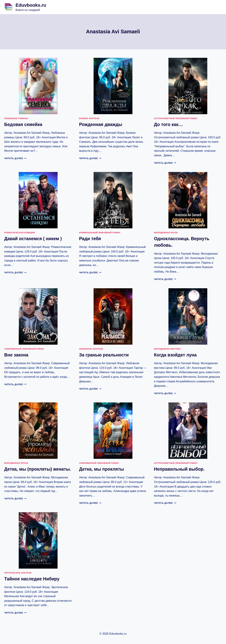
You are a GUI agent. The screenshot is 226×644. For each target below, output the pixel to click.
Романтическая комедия (20, 233)
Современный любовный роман (24, 349)
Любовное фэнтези (91, 349)
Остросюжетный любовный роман (176, 118)
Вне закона (16, 355)
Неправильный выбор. (179, 469)
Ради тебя (90, 239)
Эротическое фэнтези (18, 573)
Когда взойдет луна (175, 355)
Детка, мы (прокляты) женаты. (38, 469)
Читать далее (15, 158)
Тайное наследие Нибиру (32, 579)
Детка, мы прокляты (102, 469)
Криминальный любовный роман (100, 233)
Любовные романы (16, 118)
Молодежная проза (166, 233)
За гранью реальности (104, 355)
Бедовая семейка (23, 124)
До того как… (168, 124)
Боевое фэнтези (89, 118)
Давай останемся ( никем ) (33, 239)
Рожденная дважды (101, 124)
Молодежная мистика (167, 349)
